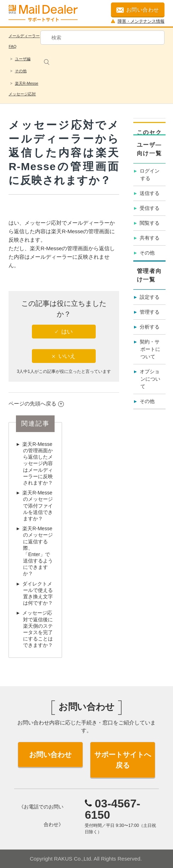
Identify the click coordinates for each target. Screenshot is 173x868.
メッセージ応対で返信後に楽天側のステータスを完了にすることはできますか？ (38, 629)
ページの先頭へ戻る (36, 404)
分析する (150, 327)
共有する (150, 238)
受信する (150, 208)
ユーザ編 (23, 59)
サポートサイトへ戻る (123, 760)
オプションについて (150, 379)
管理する (150, 312)
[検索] (102, 38)
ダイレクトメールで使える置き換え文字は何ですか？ (38, 593)
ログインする (150, 175)
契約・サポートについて (150, 349)
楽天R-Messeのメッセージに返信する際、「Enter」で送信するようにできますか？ (38, 551)
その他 (21, 71)
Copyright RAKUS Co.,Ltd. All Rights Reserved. (86, 859)
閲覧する (150, 223)
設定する (150, 297)
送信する (150, 193)
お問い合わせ (138, 10)
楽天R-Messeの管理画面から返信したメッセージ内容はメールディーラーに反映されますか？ (38, 463)
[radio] (64, 332)
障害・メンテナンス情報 (138, 21)
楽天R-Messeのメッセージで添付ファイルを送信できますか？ (38, 506)
